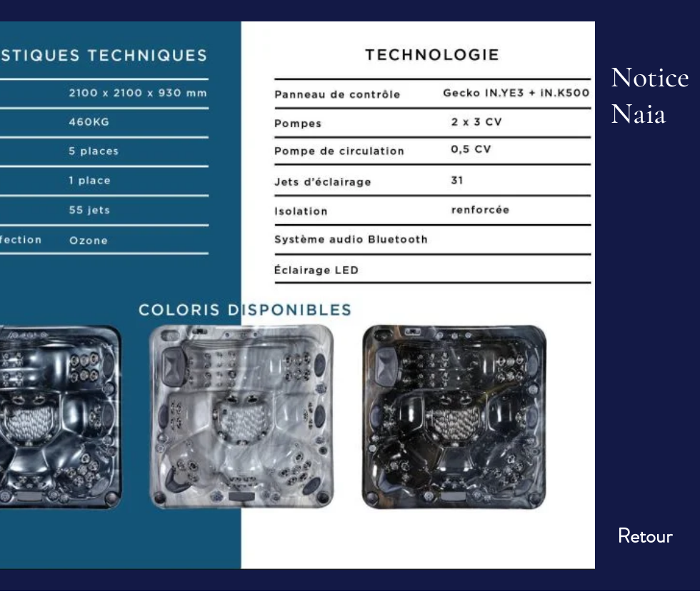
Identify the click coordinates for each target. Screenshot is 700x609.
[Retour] (645, 537)
